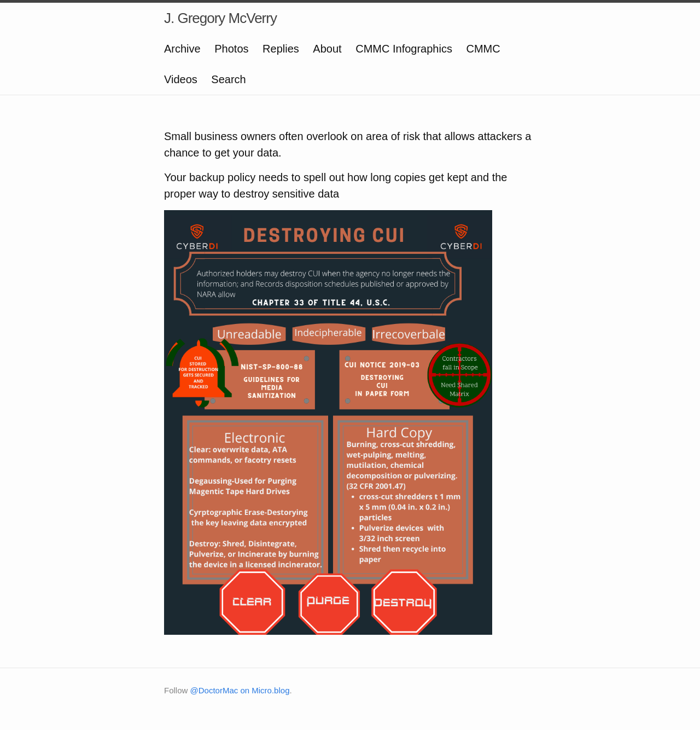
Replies (281, 49)
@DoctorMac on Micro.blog (240, 690)
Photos (231, 49)
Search (228, 79)
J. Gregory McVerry (220, 18)
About (327, 49)
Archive (182, 49)
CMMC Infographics (404, 49)
